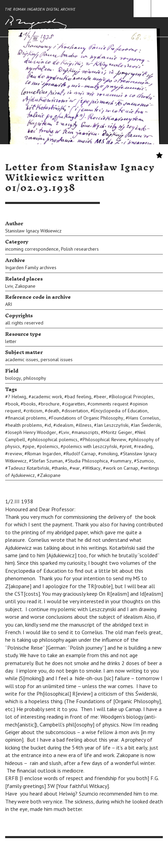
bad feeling (79, 397)
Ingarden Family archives (31, 267)
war (76, 468)
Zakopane (25, 286)
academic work (47, 397)
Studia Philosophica (88, 461)
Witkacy (93, 468)
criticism (34, 411)
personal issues (57, 359)
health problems (25, 425)
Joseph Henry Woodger (32, 432)
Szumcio (145, 461)
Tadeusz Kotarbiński (29, 468)
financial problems (27, 418)
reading (145, 446)
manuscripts (86, 432)
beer (101, 397)
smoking (109, 454)
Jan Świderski (147, 425)
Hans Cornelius (144, 418)
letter (11, 341)
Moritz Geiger (118, 432)
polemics (49, 446)
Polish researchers (80, 249)
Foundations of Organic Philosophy (87, 418)
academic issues (22, 359)
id (49, 425)
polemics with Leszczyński (90, 446)
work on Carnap (122, 468)
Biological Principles (132, 397)
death (53, 411)
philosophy (35, 378)
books (30, 404)
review (15, 454)
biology (13, 378)
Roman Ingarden (44, 454)
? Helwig (17, 397)
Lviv (9, 286)
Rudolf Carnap (81, 454)
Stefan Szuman (47, 461)
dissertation (76, 411)
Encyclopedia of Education (120, 411)
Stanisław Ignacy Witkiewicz (33, 231)
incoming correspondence (32, 249)
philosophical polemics (54, 439)
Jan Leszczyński (113, 425)
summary (122, 461)
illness (85, 425)
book (13, 404)
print (127, 446)
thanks (61, 468)
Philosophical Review (104, 439)
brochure (50, 404)
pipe (30, 446)
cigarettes (75, 404)
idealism (65, 425)
